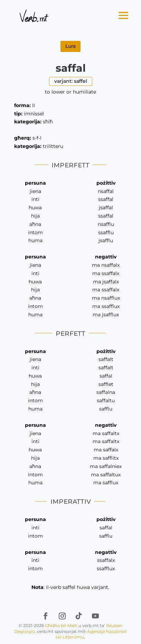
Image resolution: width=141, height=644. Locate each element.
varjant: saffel (71, 81)
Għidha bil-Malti (61, 625)
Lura (70, 46)
